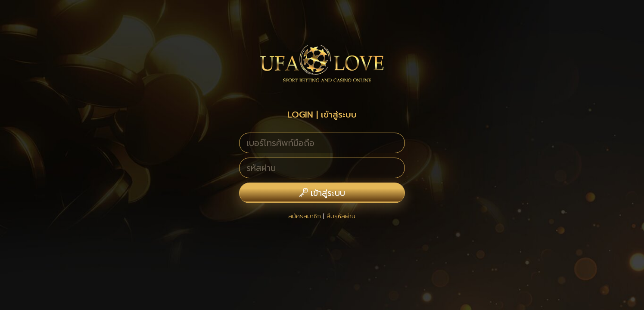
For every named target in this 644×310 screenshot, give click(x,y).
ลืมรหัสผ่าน (341, 216)
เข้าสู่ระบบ (322, 193)
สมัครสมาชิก (305, 216)
